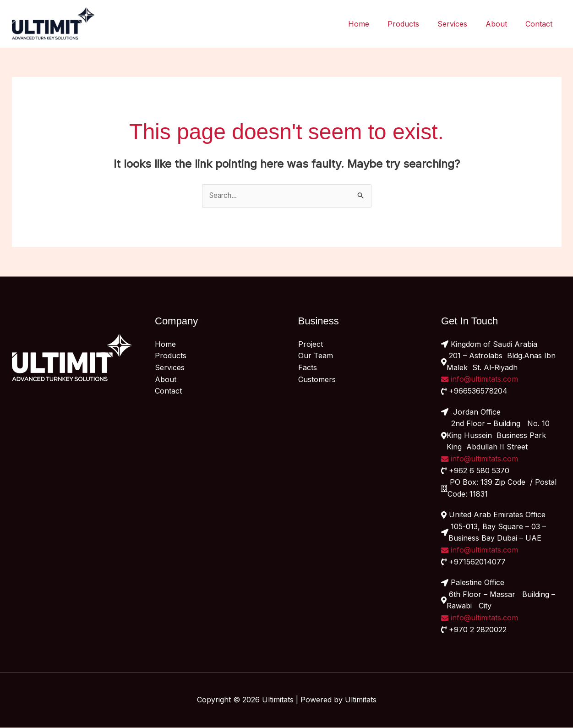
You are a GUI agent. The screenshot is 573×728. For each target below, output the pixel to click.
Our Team (316, 356)
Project (311, 345)
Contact (541, 24)
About (502, 24)
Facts (308, 368)
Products (416, 24)
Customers (317, 379)
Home (375, 24)
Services (461, 24)
